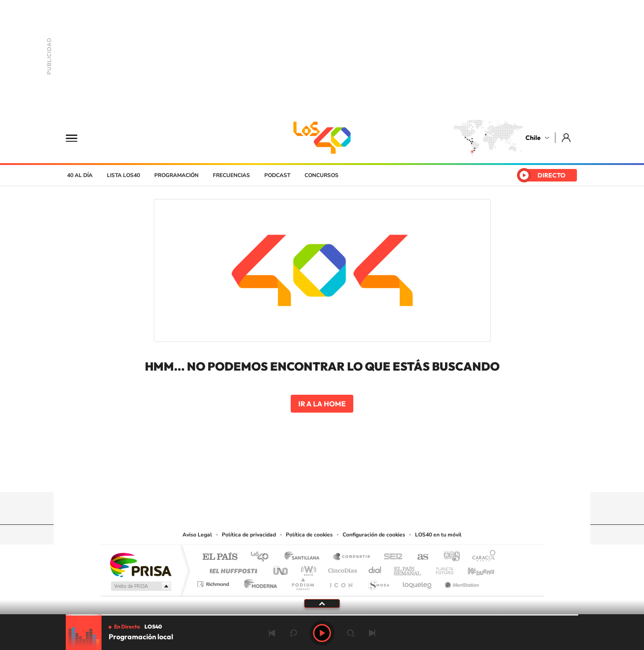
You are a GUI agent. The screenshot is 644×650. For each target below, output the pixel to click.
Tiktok (268, 475)
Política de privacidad (249, 535)
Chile (533, 138)
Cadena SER (390, 557)
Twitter (322, 475)
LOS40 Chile (322, 138)
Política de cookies (309, 535)
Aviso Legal (197, 535)
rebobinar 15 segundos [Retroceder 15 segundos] (293, 633)
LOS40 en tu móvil (438, 535)
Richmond (214, 582)
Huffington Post (232, 568)
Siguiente (372, 633)
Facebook (340, 475)
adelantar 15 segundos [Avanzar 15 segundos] (351, 633)
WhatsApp (376, 475)
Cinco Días (341, 568)
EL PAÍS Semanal (408, 568)
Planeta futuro (441, 568)
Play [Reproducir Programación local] (322, 633)
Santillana (305, 557)
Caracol (481, 557)
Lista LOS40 (123, 175)
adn (448, 557)
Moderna (258, 582)
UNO (281, 568)
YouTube (304, 475)
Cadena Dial (375, 568)
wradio (307, 568)
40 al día (80, 175)
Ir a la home (322, 404)
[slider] (322, 615)
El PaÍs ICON (341, 582)
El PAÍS (220, 557)
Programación (176, 175)
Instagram (286, 475)
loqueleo (418, 582)
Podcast (277, 175)
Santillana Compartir (352, 557)
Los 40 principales (263, 557)
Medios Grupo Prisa (140, 586)
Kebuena (473, 568)
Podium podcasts (302, 582)
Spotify (358, 475)
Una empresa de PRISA (140, 564)
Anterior (272, 633)
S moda (378, 582)
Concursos (322, 175)
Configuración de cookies (374, 535)
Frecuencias (231, 175)
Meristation (461, 582)
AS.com (419, 557)
